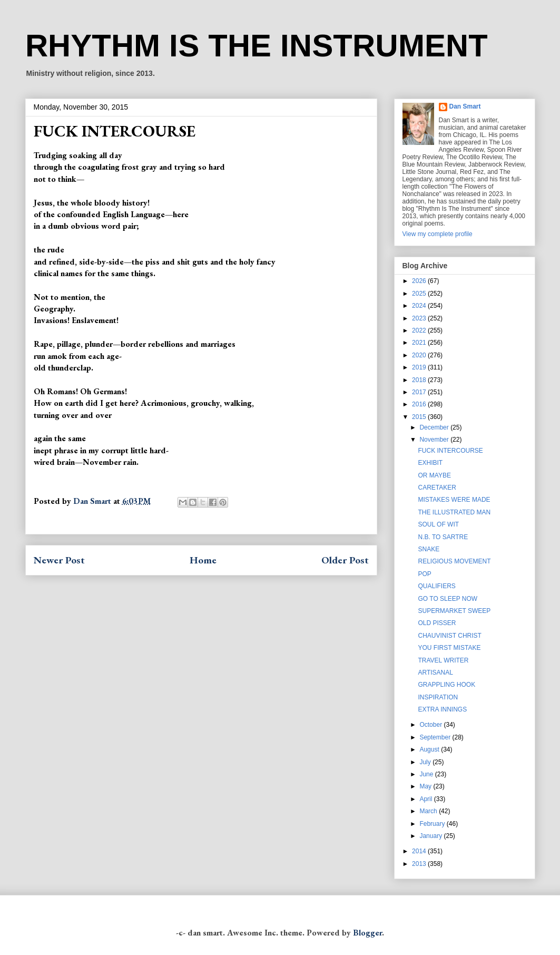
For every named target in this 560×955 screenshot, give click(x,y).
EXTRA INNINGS (442, 709)
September (436, 737)
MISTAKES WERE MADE (454, 500)
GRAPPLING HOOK (446, 685)
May (426, 786)
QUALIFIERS (436, 586)
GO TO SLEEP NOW (448, 599)
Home (203, 560)
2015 (420, 417)
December (435, 427)
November (435, 440)
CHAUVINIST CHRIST (449, 636)
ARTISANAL (435, 673)
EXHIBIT (430, 463)
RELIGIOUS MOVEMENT (454, 561)
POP (424, 574)
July (426, 762)
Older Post (345, 560)
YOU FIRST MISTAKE (449, 648)
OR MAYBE (434, 475)
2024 (420, 306)
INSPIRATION (438, 697)
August (430, 749)
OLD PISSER (437, 623)
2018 (420, 380)
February (433, 824)
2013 (420, 864)
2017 (420, 392)
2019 (420, 367)
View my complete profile (438, 234)
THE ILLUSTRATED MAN (454, 512)
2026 (420, 281)
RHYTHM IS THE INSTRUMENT (257, 46)
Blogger (367, 933)
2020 (420, 355)
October (431, 725)
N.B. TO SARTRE (443, 537)
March (429, 811)
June (427, 774)
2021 (420, 343)
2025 (420, 294)
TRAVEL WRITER (443, 660)
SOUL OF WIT (438, 524)
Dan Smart (465, 106)
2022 (420, 330)
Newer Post (59, 560)
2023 (420, 318)
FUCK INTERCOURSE (450, 451)
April (426, 799)
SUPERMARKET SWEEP (454, 611)
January (431, 836)
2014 (420, 851)
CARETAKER (437, 488)
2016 (420, 404)
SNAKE (429, 549)
